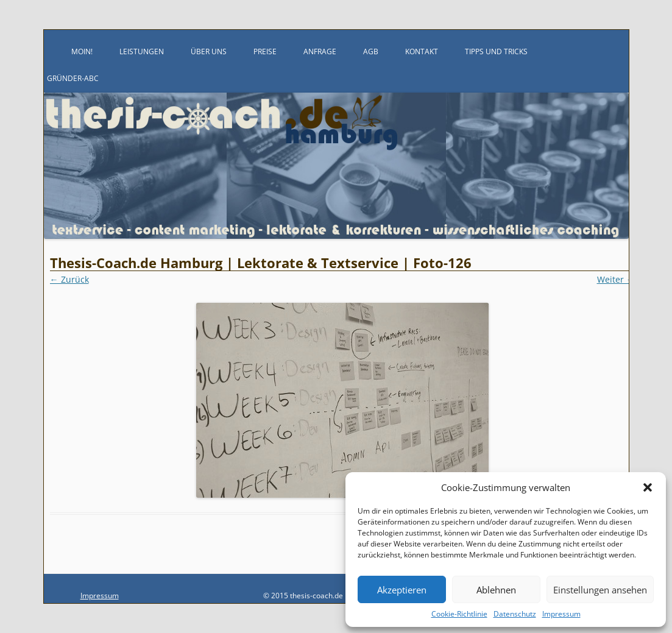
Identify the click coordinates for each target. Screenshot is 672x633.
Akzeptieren (402, 590)
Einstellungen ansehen (600, 590)
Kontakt (422, 51)
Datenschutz (515, 614)
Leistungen (142, 51)
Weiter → (616, 279)
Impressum (561, 614)
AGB (371, 51)
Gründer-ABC (73, 78)
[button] (648, 487)
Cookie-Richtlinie (459, 614)
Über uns (209, 51)
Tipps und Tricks (496, 51)
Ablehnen (496, 590)
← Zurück (69, 279)
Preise (265, 51)
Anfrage (320, 51)
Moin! (82, 51)
